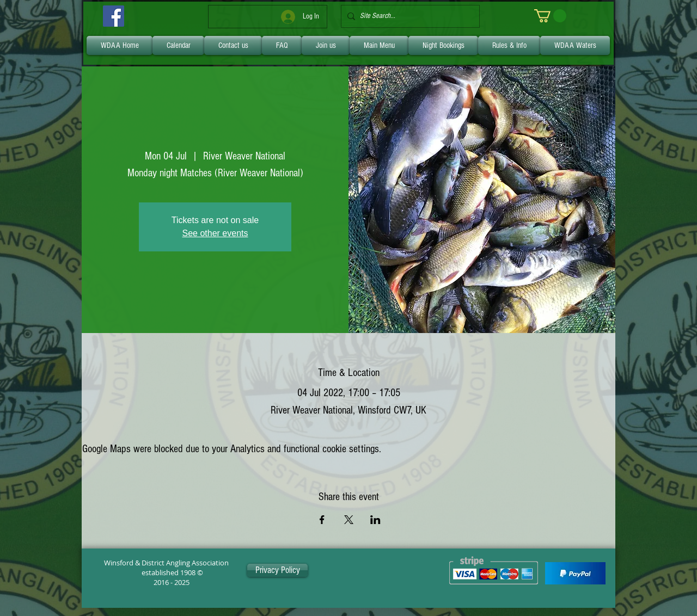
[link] (550, 16)
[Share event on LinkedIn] (375, 520)
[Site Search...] (408, 16)
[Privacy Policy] (277, 570)
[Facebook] (114, 16)
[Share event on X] (349, 520)
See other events (215, 233)
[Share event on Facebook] (322, 520)
